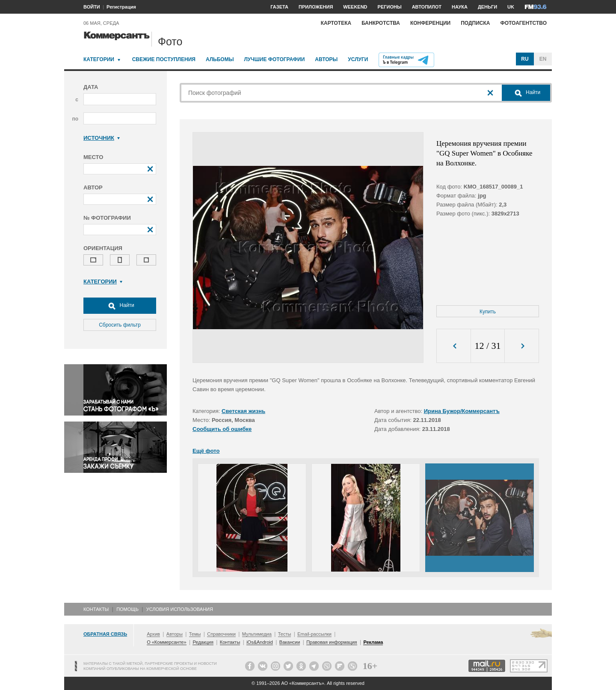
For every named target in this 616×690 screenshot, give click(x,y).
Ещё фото (206, 451)
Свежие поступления (164, 59)
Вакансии (290, 642)
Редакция (203, 642)
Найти (120, 306)
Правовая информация (332, 642)
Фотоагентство (523, 23)
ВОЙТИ (92, 7)
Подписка (475, 23)
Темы (195, 634)
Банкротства (381, 23)
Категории (99, 59)
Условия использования (180, 609)
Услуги (358, 59)
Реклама (373, 642)
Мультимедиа (257, 634)
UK (511, 7)
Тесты (285, 634)
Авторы (326, 59)
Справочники (221, 634)
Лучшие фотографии (274, 59)
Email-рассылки (314, 634)
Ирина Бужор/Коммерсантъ (462, 411)
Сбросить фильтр (120, 325)
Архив (153, 634)
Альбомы (220, 59)
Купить (488, 312)
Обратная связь (105, 634)
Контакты (96, 609)
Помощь (127, 609)
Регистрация (121, 7)
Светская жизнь (243, 411)
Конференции (430, 23)
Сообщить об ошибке (222, 429)
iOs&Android (260, 642)
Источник (102, 138)
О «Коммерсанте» (166, 642)
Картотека (336, 23)
